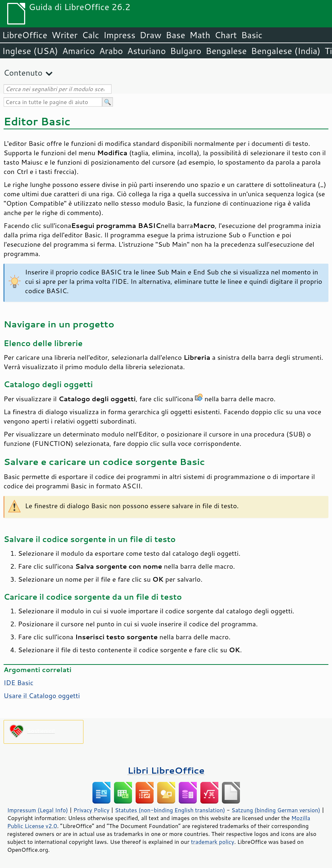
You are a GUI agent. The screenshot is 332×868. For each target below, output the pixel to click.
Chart (226, 35)
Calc (91, 35)
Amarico (79, 51)
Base (176, 35)
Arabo (111, 51)
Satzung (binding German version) (276, 810)
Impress (120, 35)
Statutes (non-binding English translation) (170, 810)
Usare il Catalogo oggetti (42, 695)
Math (200, 35)
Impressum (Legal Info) (38, 810)
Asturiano (147, 51)
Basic (252, 35)
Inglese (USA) (30, 51)
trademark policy (213, 842)
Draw (150, 35)
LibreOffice (25, 35)
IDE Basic (19, 683)
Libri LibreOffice (166, 770)
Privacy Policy (91, 810)
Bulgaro (186, 51)
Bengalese (226, 51)
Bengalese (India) (286, 51)
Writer (64, 35)
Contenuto (23, 73)
